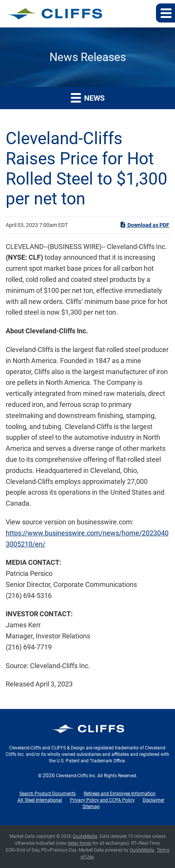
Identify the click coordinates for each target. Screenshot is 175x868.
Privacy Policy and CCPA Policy (102, 800)
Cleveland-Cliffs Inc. (76, 776)
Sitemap (91, 807)
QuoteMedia (85, 836)
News (88, 97)
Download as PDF (144, 225)
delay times (80, 843)
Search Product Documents (48, 794)
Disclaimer (154, 800)
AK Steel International (40, 800)
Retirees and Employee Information (120, 794)
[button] (165, 13)
